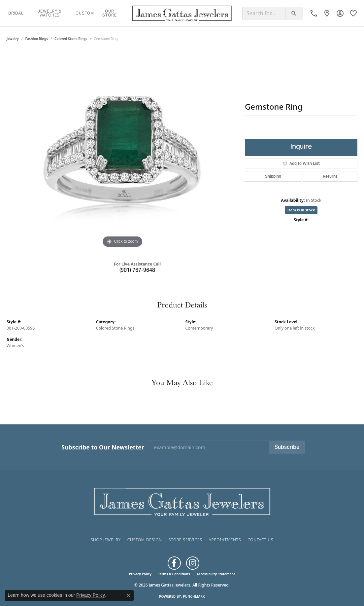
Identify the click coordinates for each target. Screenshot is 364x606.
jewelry (13, 39)
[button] (340, 13)
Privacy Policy (140, 574)
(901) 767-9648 (137, 270)
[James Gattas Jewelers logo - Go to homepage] (182, 13)
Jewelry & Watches (50, 13)
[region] (122, 150)
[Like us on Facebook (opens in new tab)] (174, 563)
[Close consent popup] (128, 595)
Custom (85, 13)
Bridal (16, 13)
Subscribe (287, 447)
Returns (330, 176)
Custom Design (145, 540)
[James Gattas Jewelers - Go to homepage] (182, 501)
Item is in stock (301, 210)
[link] (314, 13)
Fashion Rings (37, 39)
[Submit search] (294, 13)
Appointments (225, 540)
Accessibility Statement (216, 574)
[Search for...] (264, 13)
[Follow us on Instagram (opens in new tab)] (193, 563)
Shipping (273, 176)
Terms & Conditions (174, 574)
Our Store (109, 13)
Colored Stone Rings (71, 39)
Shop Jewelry (106, 540)
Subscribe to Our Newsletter (103, 447)
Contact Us (260, 540)
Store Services (185, 540)
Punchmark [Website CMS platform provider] (194, 596)
